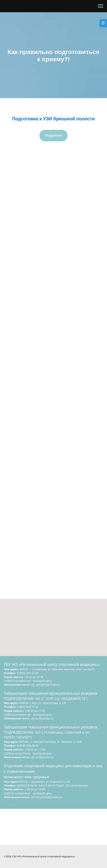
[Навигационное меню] (101, 6)
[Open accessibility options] (103, 23)
